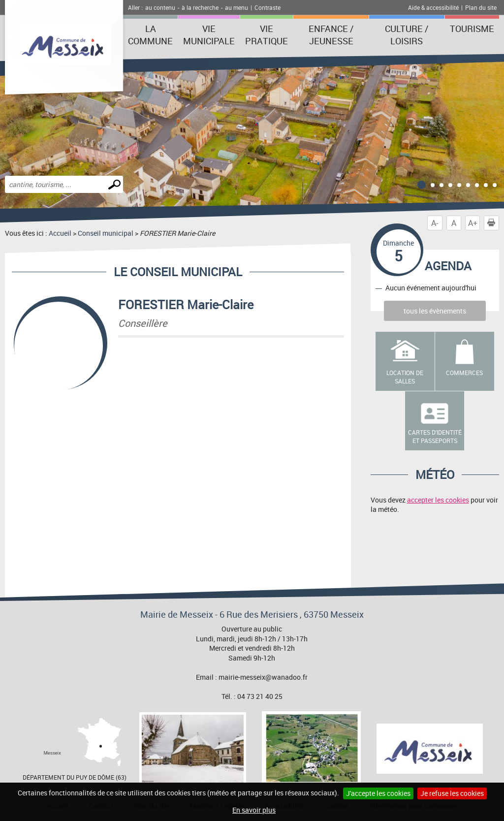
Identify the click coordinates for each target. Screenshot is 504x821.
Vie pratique (267, 35)
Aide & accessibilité (433, 7)
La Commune (150, 35)
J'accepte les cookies (378, 793)
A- (435, 223)
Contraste (268, 7)
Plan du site (481, 7)
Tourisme (472, 29)
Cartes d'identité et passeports (435, 436)
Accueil (60, 233)
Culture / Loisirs (407, 35)
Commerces (464, 373)
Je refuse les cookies (452, 793)
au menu (236, 7)
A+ (473, 223)
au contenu (160, 7)
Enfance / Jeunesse (331, 35)
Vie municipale (209, 35)
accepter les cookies (438, 500)
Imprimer (493, 223)
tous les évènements (435, 311)
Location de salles (405, 377)
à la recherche (200, 7)
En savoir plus (254, 810)
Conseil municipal (106, 233)
